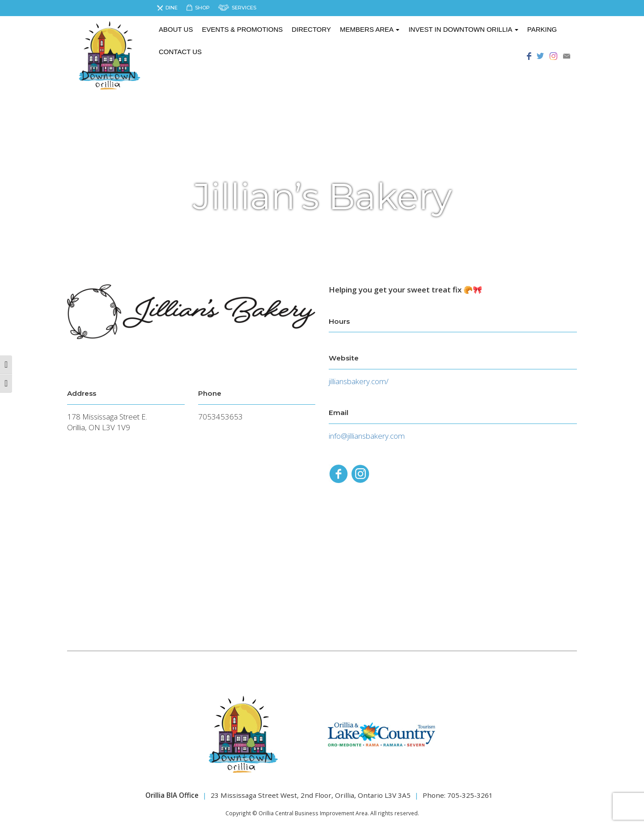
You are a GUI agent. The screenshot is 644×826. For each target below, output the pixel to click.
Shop (202, 8)
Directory (311, 29)
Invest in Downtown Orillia (463, 29)
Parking (542, 29)
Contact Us (180, 52)
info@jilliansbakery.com (367, 436)
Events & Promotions (242, 29)
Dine (172, 8)
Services (244, 8)
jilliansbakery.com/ (359, 381)
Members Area (370, 29)
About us (176, 29)
